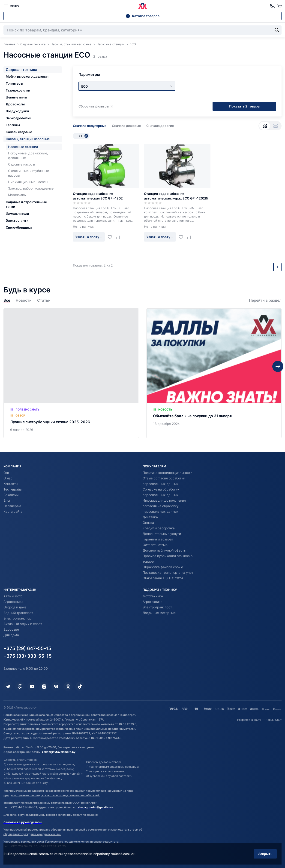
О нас (8, 478)
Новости (24, 300)
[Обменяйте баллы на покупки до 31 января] (214, 373)
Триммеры (14, 83)
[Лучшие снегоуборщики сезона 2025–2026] (71, 373)
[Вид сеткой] (265, 126)
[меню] (11, 6)
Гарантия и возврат (158, 539)
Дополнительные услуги (162, 534)
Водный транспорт (18, 613)
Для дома (11, 635)
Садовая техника (21, 70)
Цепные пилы (16, 97)
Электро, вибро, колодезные (31, 188)
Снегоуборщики (19, 227)
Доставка (150, 517)
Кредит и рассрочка (159, 528)
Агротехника (13, 602)
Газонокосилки (18, 90)
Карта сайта (13, 511)
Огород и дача (15, 607)
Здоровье (11, 629)
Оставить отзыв (155, 545)
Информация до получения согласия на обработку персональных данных (164, 506)
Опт (6, 473)
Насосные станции (23, 147)
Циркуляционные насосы (28, 182)
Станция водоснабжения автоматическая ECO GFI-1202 (98, 196)
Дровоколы (15, 104)
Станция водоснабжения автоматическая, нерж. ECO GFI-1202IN (176, 196)
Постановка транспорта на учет (168, 572)
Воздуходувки (17, 111)
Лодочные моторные (159, 613)
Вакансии (11, 495)
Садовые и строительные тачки (26, 204)
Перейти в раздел (265, 300)
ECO (82, 136)
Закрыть (265, 854)
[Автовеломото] (143, 6)
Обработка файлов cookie (163, 567)
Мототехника (153, 596)
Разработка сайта (249, 720)
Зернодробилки (18, 118)
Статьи (44, 300)
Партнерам (12, 506)
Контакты (11, 484)
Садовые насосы (22, 164)
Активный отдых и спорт (23, 624)
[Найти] (277, 30)
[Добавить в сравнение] (120, 237)
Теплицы (13, 125)
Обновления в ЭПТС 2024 (163, 578)
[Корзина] (279, 6)
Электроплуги (17, 220)
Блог (7, 500)
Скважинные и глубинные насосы (28, 173)
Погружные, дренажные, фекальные (28, 155)
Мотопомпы (17, 195)
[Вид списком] (275, 126)
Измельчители (17, 213)
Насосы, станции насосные (28, 139)
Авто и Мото (13, 596)
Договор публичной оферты (165, 550)
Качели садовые (19, 132)
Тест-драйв (13, 489)
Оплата (148, 523)
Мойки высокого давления (27, 76)
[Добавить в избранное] (112, 237)
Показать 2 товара (244, 106)
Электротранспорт (18, 618)
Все (7, 300)
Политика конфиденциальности (167, 473)
